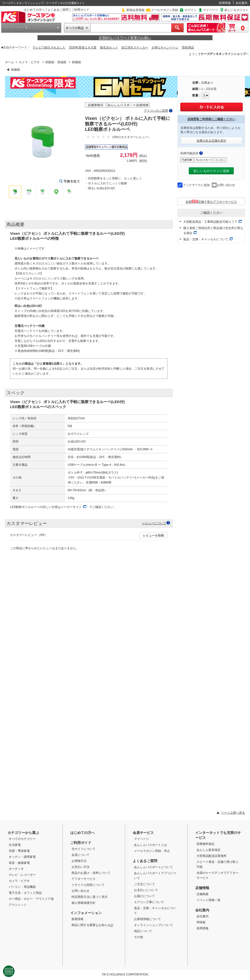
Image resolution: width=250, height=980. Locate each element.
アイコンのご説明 (156, 111)
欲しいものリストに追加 (211, 171)
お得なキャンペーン (165, 47)
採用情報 (225, 3)
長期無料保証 (205, 844)
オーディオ (16, 869)
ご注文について (144, 884)
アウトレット (18, 905)
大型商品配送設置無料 (211, 856)
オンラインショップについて (153, 925)
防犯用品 (188, 47)
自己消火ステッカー (135, 47)
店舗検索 (202, 894)
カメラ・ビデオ (29, 62)
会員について (80, 855)
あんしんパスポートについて (153, 867)
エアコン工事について (149, 902)
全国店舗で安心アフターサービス (211, 201)
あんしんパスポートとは (150, 845)
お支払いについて (146, 890)
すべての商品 (75, 28)
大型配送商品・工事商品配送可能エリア (210, 222)
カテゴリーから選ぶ (17, 28)
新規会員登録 (135, 10)
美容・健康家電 (19, 863)
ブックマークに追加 (196, 185)
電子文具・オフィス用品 (25, 893)
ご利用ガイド (80, 10)
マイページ (210, 10)
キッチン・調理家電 (22, 857)
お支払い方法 (80, 867)
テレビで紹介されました (49, 47)
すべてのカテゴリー (22, 839)
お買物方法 (79, 861)
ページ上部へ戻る (233, 813)
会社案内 (241, 3)
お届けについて (144, 896)
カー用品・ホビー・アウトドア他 (31, 899)
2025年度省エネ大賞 (83, 47)
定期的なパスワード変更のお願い (125, 38)
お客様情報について (147, 919)
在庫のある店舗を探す (211, 141)
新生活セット (109, 47)
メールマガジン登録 (164, 10)
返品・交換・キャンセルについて (206, 239)
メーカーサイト (71, 507)
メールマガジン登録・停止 (152, 851)
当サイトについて (83, 849)
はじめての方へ (34, 10)
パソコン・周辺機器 (22, 887)
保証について (143, 931)
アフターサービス (83, 879)
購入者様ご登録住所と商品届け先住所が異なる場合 (213, 231)
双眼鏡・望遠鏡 (56, 62)
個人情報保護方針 (83, 903)
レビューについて (154, 523)
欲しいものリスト (236, 10)
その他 (138, 937)
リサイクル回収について (88, 885)
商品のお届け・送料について (91, 873)
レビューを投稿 (153, 535)
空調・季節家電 (19, 851)
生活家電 (15, 845)
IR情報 (201, 922)
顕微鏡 (76, 62)
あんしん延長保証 (208, 850)
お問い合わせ (226, 185)
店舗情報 (202, 888)
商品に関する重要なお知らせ (92, 925)
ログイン (190, 10)
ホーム (9, 62)
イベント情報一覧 (208, 900)
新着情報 (77, 919)
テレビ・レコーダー (22, 875)
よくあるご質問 (58, 10)
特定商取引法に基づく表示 (89, 897)
